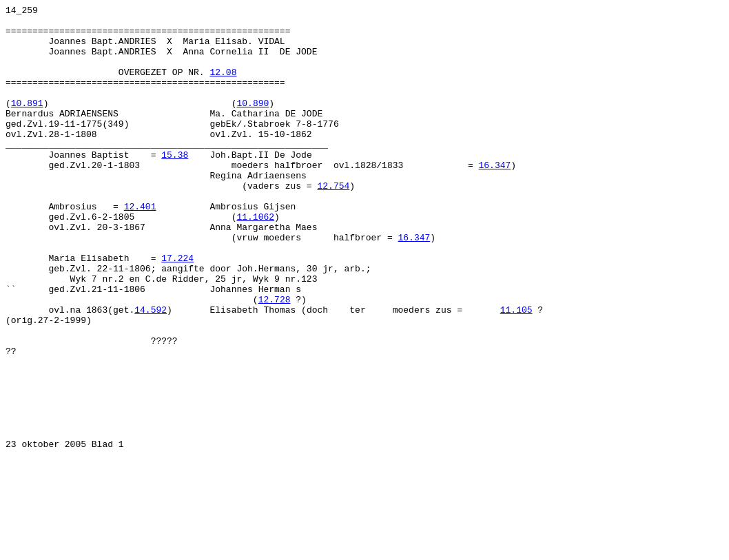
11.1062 (255, 260)
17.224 (177, 309)
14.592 (151, 371)
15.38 (175, 185)
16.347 (494, 198)
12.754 (333, 222)
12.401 (140, 247)
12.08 (223, 86)
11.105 (516, 371)
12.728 (275, 359)
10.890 (253, 123)
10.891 (27, 123)
